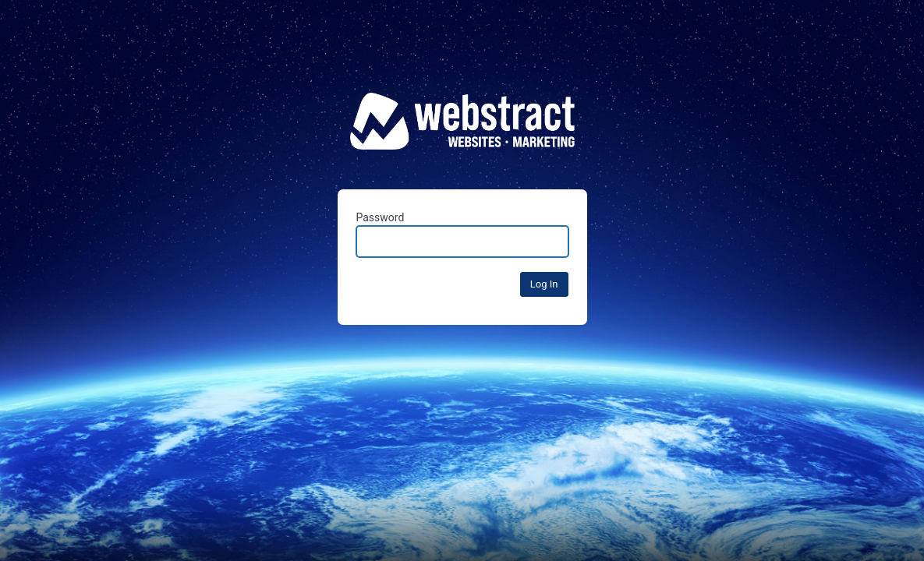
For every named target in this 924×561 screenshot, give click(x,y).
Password (462, 234)
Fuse (462, 132)
